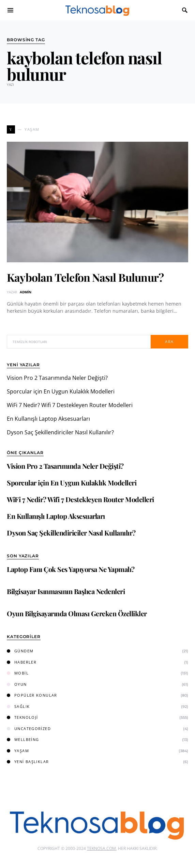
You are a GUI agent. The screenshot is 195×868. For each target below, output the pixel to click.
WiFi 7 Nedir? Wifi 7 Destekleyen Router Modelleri (70, 405)
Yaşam (18, 751)
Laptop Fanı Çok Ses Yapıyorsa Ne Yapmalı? (71, 569)
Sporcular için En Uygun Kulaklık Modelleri (61, 391)
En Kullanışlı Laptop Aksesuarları (48, 419)
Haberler (22, 662)
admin (26, 292)
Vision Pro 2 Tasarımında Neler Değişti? (57, 378)
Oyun (17, 684)
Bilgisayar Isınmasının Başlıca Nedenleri (66, 591)
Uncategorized (29, 728)
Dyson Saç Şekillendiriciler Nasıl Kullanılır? (60, 432)
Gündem (20, 651)
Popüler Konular (32, 695)
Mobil (18, 673)
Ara (169, 342)
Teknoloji (22, 717)
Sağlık (18, 706)
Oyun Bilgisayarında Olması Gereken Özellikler (77, 613)
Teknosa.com (101, 848)
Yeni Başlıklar (28, 762)
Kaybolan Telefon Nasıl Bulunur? (85, 277)
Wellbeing (23, 739)
